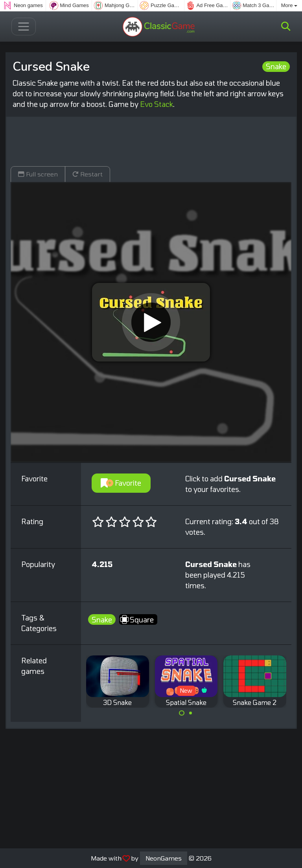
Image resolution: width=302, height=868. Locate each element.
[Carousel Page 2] (191, 713)
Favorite (121, 483)
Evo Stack (157, 104)
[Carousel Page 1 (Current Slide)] (182, 713)
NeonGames (164, 858)
